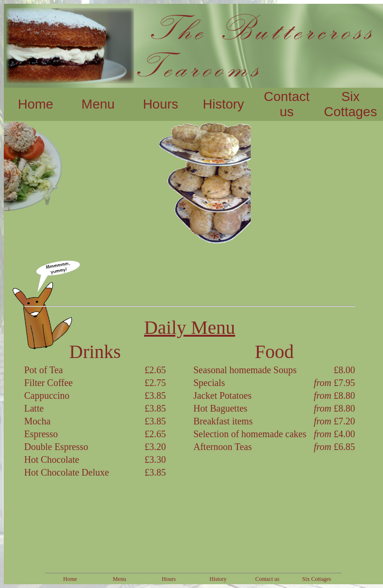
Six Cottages (350, 104)
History (223, 104)
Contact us (287, 104)
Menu (98, 104)
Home (36, 104)
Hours (160, 104)
